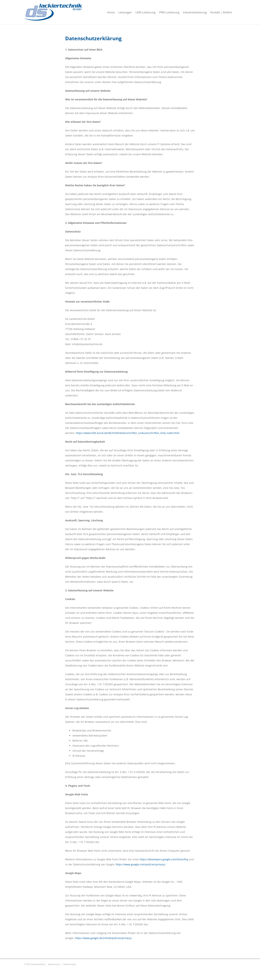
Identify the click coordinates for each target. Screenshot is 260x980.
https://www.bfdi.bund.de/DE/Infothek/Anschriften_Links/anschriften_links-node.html (128, 433)
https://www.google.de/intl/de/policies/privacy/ (103, 938)
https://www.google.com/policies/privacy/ (140, 864)
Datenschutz (70, 964)
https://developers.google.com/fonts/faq (164, 859)
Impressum (54, 964)
